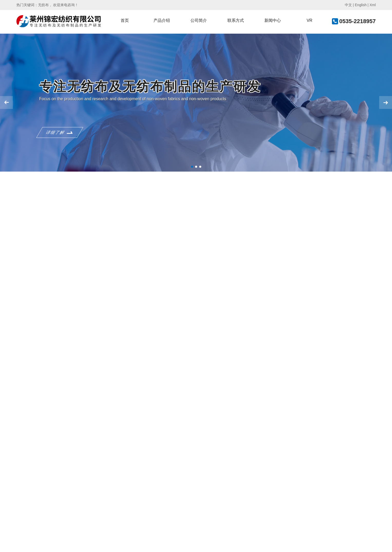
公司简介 (199, 20)
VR (309, 20)
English (361, 5)
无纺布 (43, 5)
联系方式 (236, 20)
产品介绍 (162, 20)
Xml (372, 5)
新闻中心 (273, 20)
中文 (348, 5)
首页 (125, 20)
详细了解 (55, 137)
